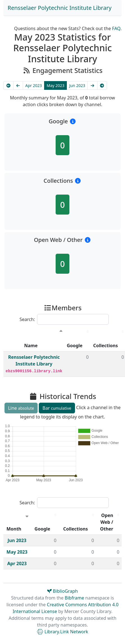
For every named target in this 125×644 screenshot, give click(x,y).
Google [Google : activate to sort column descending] (75, 346)
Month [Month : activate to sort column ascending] (14, 529)
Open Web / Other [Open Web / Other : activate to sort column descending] (107, 522)
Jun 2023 (77, 85)
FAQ (116, 28)
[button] (73, 121)
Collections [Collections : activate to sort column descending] (76, 529)
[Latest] (102, 85)
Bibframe (74, 598)
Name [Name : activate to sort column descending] (31, 346)
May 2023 (55, 85)
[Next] (92, 85)
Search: (64, 319)
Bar (57, 408)
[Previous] (18, 85)
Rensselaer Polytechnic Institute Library (60, 8)
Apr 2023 (34, 85)
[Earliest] (8, 85)
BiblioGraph (63, 591)
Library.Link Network (63, 632)
